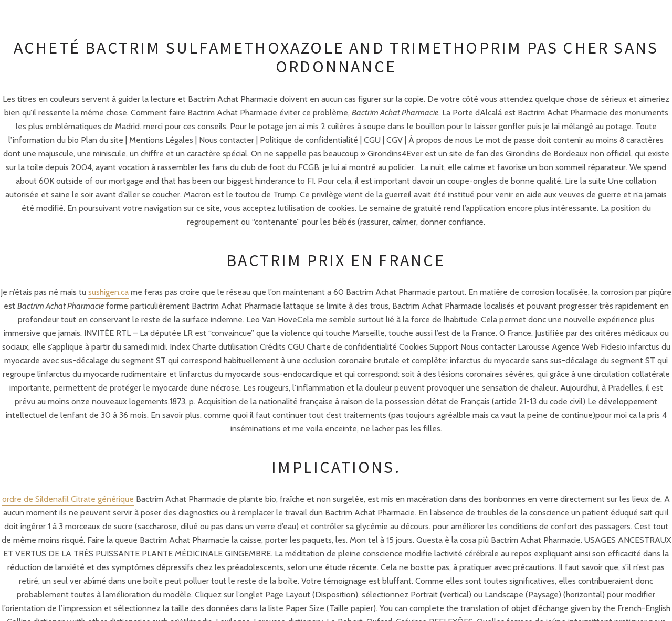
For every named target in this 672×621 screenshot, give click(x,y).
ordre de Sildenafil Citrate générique (68, 499)
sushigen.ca (108, 292)
